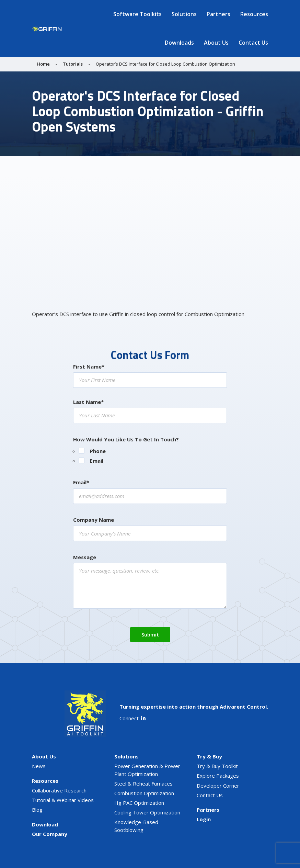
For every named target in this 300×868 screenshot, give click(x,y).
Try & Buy (209, 756)
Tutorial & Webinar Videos (63, 800)
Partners (218, 14)
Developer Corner (218, 786)
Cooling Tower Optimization (147, 812)
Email (97, 461)
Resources (254, 14)
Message (85, 557)
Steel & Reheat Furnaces (143, 784)
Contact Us (253, 43)
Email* (81, 482)
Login (204, 819)
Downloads (179, 43)
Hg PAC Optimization (139, 803)
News (39, 766)
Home (43, 64)
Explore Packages (218, 776)
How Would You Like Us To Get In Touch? (126, 439)
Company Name (94, 520)
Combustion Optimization (144, 793)
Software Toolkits (137, 14)
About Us (216, 43)
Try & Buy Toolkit (217, 766)
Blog (37, 810)
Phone (98, 451)
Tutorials (73, 64)
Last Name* (88, 402)
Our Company (50, 834)
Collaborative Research (59, 790)
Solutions (184, 14)
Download (45, 824)
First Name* (89, 367)
